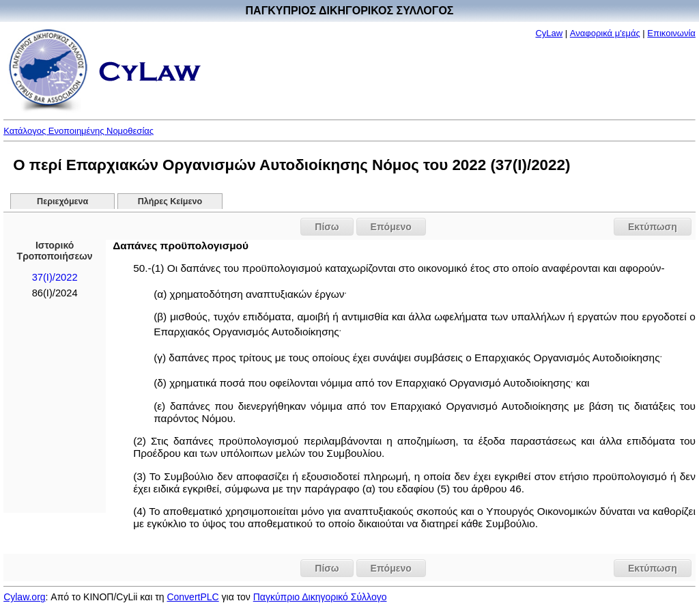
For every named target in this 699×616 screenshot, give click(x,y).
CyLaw (549, 33)
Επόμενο (391, 227)
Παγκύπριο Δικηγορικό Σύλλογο (320, 597)
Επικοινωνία (671, 33)
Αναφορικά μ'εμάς (605, 33)
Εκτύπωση (653, 227)
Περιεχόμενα (62, 201)
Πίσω (327, 227)
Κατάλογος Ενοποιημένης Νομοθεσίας (79, 131)
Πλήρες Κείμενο (170, 201)
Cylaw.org (24, 597)
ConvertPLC (192, 597)
